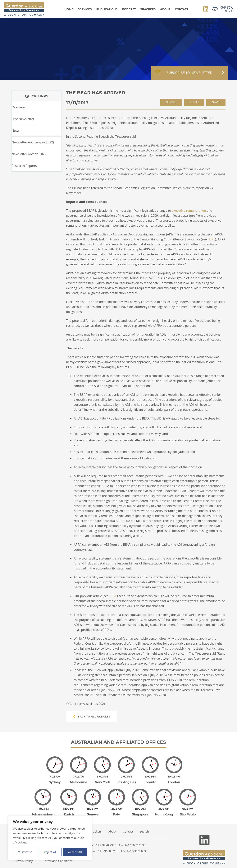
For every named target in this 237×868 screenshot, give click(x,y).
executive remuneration (189, 211)
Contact (182, 9)
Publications (107, 9)
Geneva (93, 814)
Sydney (55, 782)
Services (85, 9)
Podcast (129, 9)
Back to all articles (91, 716)
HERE (211, 239)
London (174, 782)
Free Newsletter (23, 119)
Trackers (148, 9)
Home (69, 9)
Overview (18, 107)
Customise (25, 852)
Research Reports (24, 166)
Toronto (150, 782)
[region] (50, 838)
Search (144, 831)
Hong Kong (164, 814)
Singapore (140, 814)
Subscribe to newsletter (189, 75)
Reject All (50, 852)
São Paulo (188, 814)
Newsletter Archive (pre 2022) (33, 142)
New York (102, 782)
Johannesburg (43, 814)
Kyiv (116, 814)
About (165, 9)
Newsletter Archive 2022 (29, 154)
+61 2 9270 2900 (105, 845)
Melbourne (79, 782)
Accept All (75, 852)
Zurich (69, 814)
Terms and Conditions (58, 861)
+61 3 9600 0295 (107, 851)
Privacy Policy (24, 861)
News (16, 131)
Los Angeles (126, 782)
